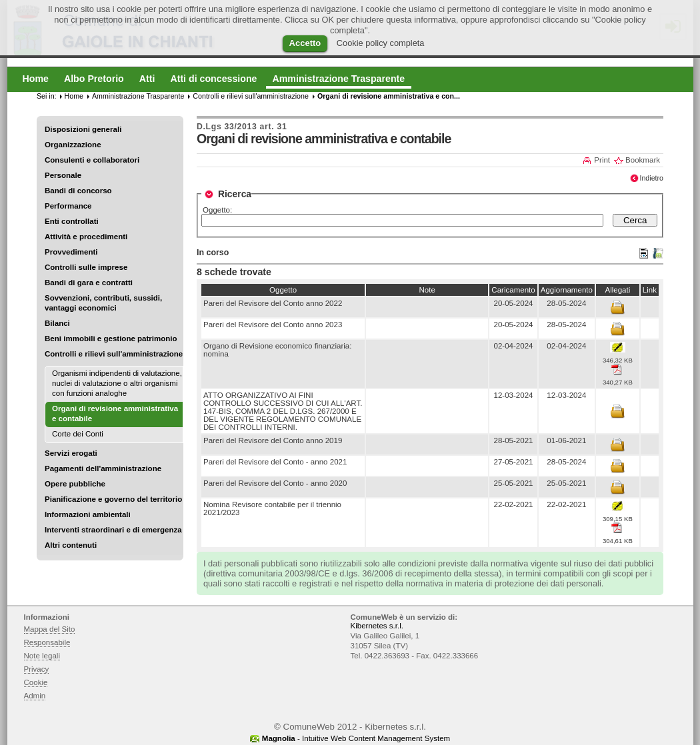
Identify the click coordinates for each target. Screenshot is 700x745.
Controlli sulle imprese (86, 267)
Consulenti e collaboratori (92, 160)
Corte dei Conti (78, 434)
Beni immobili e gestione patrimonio (111, 339)
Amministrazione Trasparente (138, 96)
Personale (63, 175)
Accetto (305, 43)
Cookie (36, 682)
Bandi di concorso (78, 191)
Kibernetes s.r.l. (377, 626)
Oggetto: (217, 210)
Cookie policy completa (381, 43)
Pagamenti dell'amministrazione (103, 468)
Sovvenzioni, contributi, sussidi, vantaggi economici (103, 303)
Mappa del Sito (50, 629)
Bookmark (643, 160)
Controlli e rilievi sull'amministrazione (114, 354)
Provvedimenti (71, 252)
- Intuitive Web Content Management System (356, 738)
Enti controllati (72, 221)
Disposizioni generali (83, 129)
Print (602, 160)
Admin (35, 696)
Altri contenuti (71, 545)
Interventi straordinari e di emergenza (113, 530)
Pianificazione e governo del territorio (113, 499)
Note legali (42, 656)
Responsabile (47, 642)
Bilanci (57, 323)
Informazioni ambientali (88, 514)
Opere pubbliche (75, 484)
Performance (68, 206)
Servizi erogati (71, 453)
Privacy (37, 669)
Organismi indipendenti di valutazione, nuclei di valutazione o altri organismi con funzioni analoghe (117, 383)
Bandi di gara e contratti (89, 283)
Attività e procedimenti (86, 237)
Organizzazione (73, 145)
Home (74, 96)
